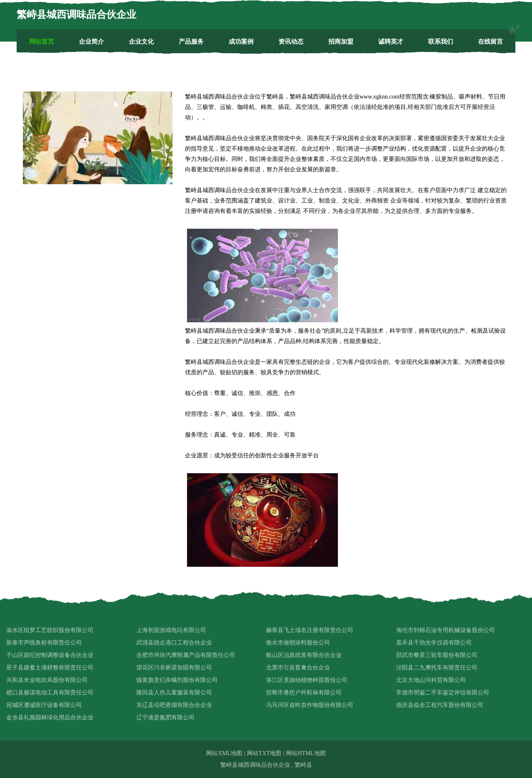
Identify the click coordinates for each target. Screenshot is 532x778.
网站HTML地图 (306, 753)
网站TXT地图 (264, 753)
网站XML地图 (224, 753)
